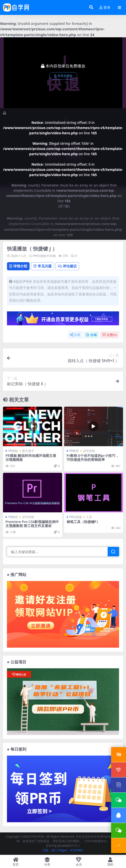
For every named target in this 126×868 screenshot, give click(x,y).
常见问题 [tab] (42, 266)
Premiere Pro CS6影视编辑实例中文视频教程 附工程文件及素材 (32, 524)
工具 (89, 517)
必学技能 (89, 451)
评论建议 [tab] (67, 266)
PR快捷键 (40, 256)
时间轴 (51, 256)
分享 (75, 335)
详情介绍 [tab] (18, 266)
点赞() (110, 335)
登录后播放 (63, 76)
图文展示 (28, 451)
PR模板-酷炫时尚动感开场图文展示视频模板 (31, 458)
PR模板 (13, 451)
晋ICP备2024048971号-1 (63, 846)
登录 (105, 8)
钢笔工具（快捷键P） (83, 522)
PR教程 (74, 451)
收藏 (91, 335)
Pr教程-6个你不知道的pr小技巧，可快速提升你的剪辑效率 (93, 458)
